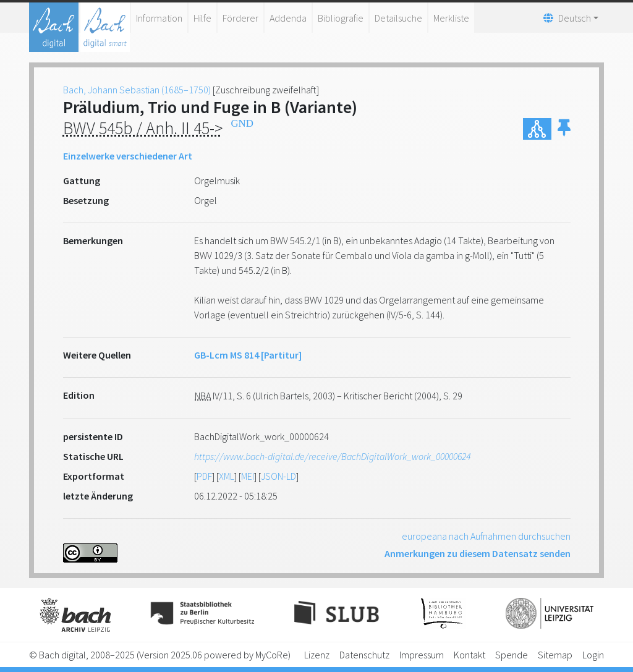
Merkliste (451, 18)
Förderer (240, 18)
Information (159, 18)
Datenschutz (364, 655)
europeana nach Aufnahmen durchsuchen (486, 536)
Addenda (288, 18)
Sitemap (555, 655)
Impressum (422, 655)
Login (593, 655)
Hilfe (202, 18)
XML (227, 476)
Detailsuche (398, 18)
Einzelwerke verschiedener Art (128, 156)
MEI (248, 476)
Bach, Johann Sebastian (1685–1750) (137, 90)
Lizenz (317, 655)
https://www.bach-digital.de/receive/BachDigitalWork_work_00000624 (332, 456)
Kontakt (469, 655)
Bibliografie (341, 18)
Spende (512, 655)
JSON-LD (278, 476)
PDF (204, 476)
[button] (564, 129)
